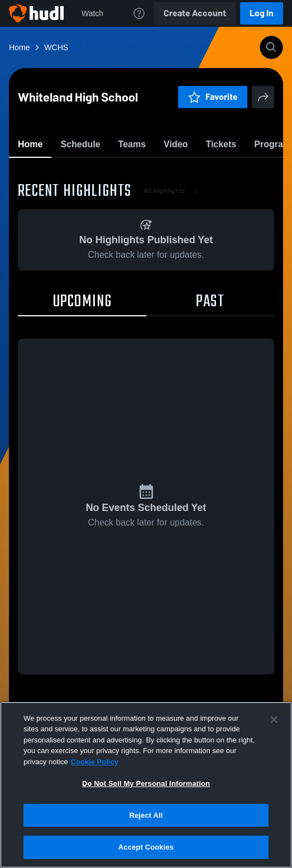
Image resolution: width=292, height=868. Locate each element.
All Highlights (173, 257)
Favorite (133, 173)
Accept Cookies (146, 847)
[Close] (274, 720)
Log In (262, 13)
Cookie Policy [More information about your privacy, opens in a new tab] (95, 762)
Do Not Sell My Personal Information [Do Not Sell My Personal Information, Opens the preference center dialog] (146, 783)
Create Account (195, 13)
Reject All (146, 815)
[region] (146, 785)
